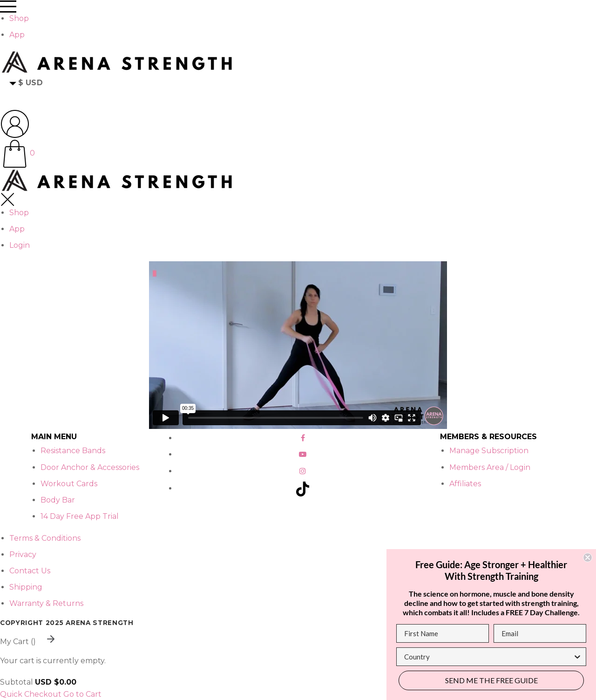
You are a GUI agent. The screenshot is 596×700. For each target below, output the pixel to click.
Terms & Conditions (45, 538)
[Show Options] (577, 657)
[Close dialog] (588, 557)
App (17, 35)
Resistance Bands (73, 451)
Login (20, 245)
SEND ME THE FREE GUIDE (491, 680)
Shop (19, 18)
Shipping (26, 587)
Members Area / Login (490, 467)
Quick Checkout (31, 694)
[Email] (540, 633)
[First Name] (443, 633)
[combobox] (488, 657)
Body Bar (58, 500)
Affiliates (465, 484)
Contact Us (30, 571)
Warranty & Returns (46, 603)
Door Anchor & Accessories (90, 467)
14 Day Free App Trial (80, 516)
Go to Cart (82, 694)
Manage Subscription (489, 451)
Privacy (23, 554)
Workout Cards (69, 484)
